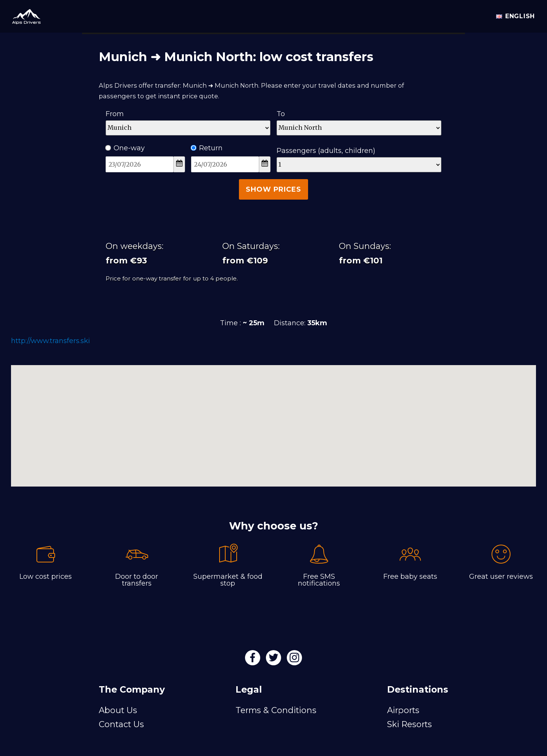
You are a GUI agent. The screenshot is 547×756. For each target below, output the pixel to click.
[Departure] (188, 128)
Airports (403, 710)
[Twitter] (274, 660)
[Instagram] (294, 660)
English (515, 16)
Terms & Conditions (276, 710)
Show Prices (273, 189)
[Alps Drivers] (23, 15)
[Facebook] (254, 660)
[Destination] (359, 128)
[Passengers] (359, 165)
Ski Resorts (409, 724)
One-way (125, 148)
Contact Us (121, 724)
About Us (118, 710)
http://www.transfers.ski (51, 341)
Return (207, 148)
